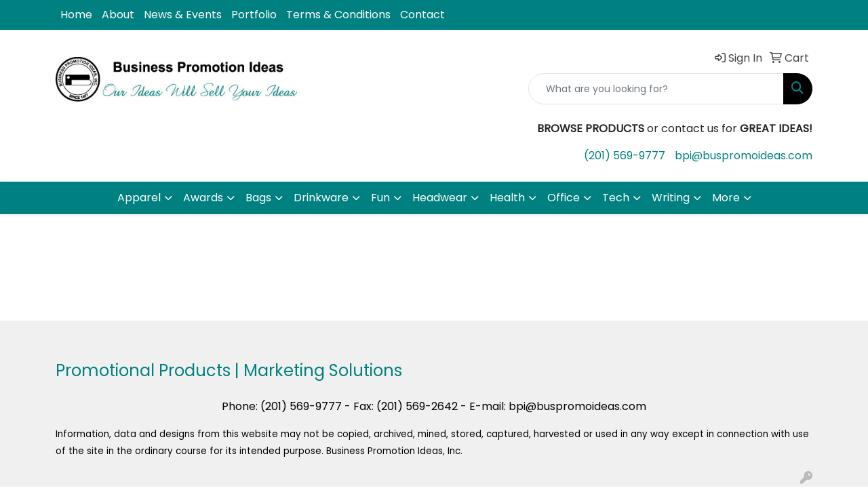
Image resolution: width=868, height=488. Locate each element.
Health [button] (507, 198)
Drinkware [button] (321, 198)
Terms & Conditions (338, 15)
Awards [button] (203, 198)
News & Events (183, 15)
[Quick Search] (656, 89)
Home (76, 15)
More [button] (726, 198)
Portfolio (254, 15)
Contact (422, 15)
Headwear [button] (440, 198)
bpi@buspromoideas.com (744, 156)
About (118, 15)
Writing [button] (671, 198)
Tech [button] (616, 198)
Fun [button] (380, 198)
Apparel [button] (139, 198)
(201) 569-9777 (625, 156)
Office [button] (564, 198)
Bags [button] (258, 198)
